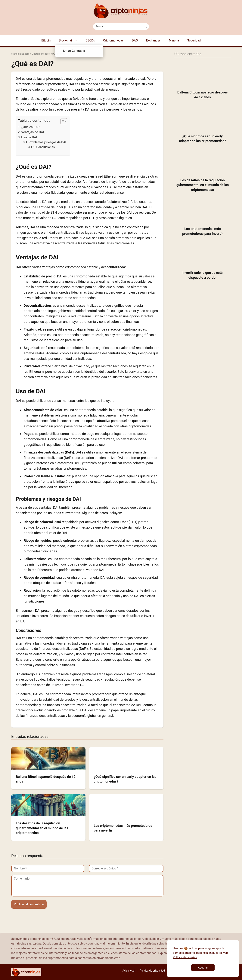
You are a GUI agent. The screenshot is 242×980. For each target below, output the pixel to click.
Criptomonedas (113, 40)
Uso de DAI (29, 137)
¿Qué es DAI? (31, 127)
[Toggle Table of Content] (62, 121)
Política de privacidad (152, 971)
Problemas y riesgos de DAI (47, 142)
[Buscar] (145, 26)
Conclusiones (45, 147)
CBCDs (90, 40)
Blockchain (66, 40)
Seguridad (194, 40)
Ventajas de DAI (33, 132)
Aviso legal (129, 971)
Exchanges (153, 40)
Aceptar (203, 968)
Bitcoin (46, 40)
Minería (174, 40)
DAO (135, 40)
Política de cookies (185, 957)
